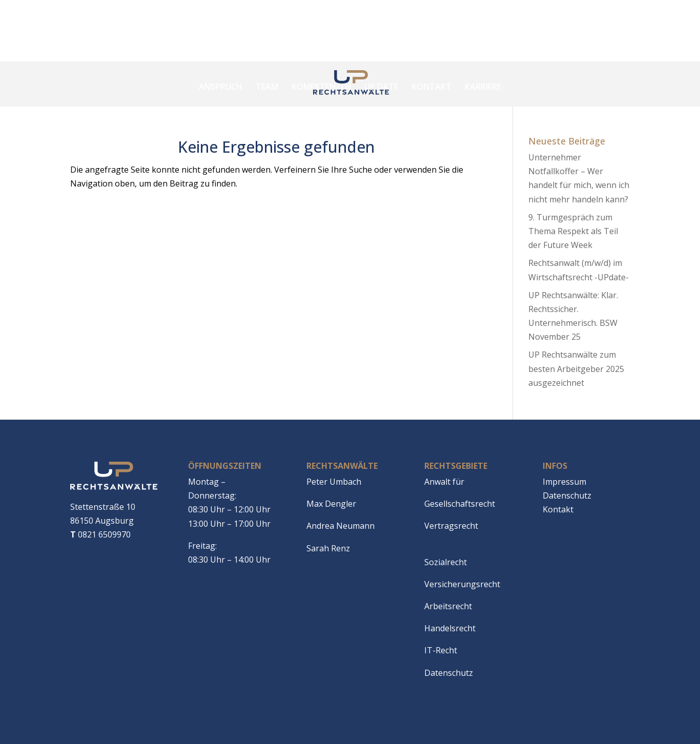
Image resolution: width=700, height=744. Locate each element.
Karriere (483, 87)
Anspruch (221, 87)
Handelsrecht (450, 628)
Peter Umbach (334, 482)
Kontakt (431, 87)
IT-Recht (441, 650)
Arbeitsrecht (448, 606)
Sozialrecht (446, 562)
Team (267, 87)
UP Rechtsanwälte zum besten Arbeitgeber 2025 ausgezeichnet (576, 368)
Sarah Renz (328, 548)
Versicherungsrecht (462, 584)
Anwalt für (444, 482)
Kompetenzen (321, 87)
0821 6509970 (100, 534)
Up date (381, 87)
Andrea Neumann (341, 526)
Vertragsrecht (451, 526)
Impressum (564, 482)
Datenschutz (449, 673)
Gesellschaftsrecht (460, 504)
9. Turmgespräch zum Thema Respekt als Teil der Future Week (573, 231)
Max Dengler (331, 504)
